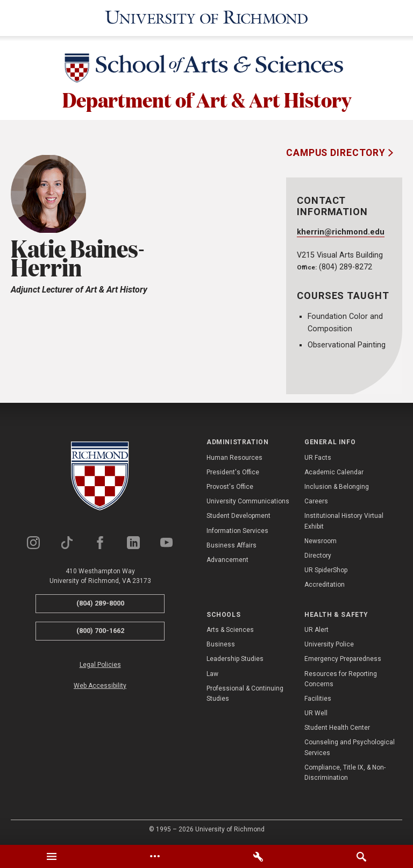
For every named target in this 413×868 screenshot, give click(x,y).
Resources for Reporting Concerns (341, 678)
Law (212, 673)
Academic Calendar (334, 472)
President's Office (233, 472)
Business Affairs (232, 545)
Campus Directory (337, 152)
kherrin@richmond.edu (341, 232)
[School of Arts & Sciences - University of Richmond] (206, 68)
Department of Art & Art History (207, 98)
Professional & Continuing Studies (245, 692)
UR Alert (316, 629)
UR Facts (318, 457)
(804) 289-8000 (100, 603)
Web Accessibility (100, 685)
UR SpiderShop (326, 570)
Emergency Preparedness (343, 658)
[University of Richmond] (206, 17)
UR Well (316, 713)
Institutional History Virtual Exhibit (344, 520)
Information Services (237, 530)
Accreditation (325, 584)
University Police (329, 644)
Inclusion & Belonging (337, 486)
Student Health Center (337, 727)
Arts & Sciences (230, 629)
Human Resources (234, 457)
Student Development (238, 515)
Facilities (318, 698)
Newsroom (321, 540)
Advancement (227, 559)
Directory (318, 555)
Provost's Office (230, 486)
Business (221, 644)
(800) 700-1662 (100, 630)
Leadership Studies (235, 658)
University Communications (248, 501)
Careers (316, 501)
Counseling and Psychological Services (350, 747)
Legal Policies (100, 664)
